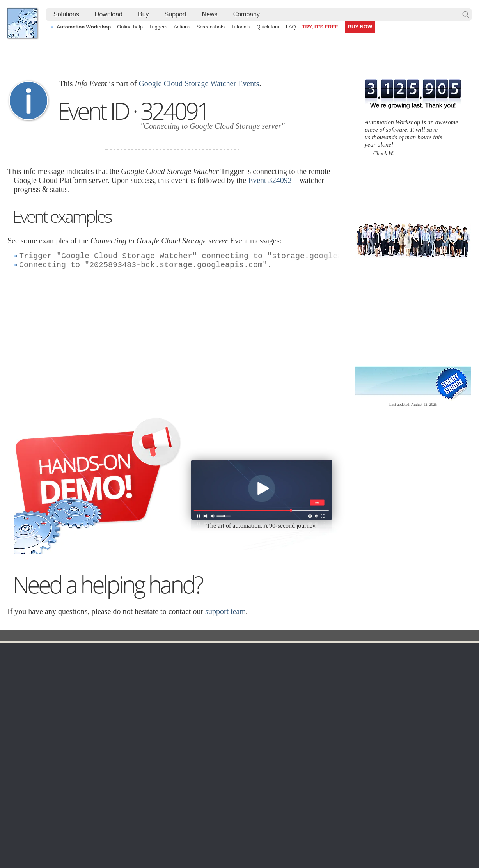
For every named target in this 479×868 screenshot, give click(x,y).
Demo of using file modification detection (207, 807)
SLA (387, 692)
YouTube (161, 842)
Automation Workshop (84, 27)
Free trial (88, 664)
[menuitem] (66, 14)
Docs (150, 636)
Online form (396, 673)
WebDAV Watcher (250, 701)
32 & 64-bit (90, 701)
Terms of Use (31, 664)
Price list (311, 701)
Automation (176, 652)
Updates (87, 692)
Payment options (321, 692)
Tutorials (240, 27)
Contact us (395, 664)
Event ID (177, 636)
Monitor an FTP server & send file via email (414, 789)
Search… (466, 14)
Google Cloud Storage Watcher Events (199, 83)
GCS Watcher (245, 720)
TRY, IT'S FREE (320, 27)
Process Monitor (248, 748)
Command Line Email (103, 682)
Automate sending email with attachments (209, 798)
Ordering (313, 652)
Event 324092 (270, 180)
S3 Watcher (243, 710)
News (210, 14)
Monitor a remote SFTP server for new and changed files (83, 789)
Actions (182, 27)
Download (109, 14)
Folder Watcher (247, 673)
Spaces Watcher (248, 729)
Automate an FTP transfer (393, 807)
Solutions (66, 14)
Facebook (186, 842)
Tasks (166, 701)
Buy (144, 14)
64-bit (84, 710)
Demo (166, 738)
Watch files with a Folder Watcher (55, 798)
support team (225, 611)
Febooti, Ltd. (22, 23)
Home (23, 652)
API (164, 710)
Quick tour (268, 27)
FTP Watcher (245, 682)
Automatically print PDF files (396, 798)
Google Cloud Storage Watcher (232, 636)
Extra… (238, 757)
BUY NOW (360, 27)
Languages (28, 673)
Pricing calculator (321, 682)
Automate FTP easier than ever (53, 807)
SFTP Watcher (246, 692)
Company (247, 14)
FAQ (291, 27)
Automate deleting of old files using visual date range (222, 789)
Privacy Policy (399, 682)
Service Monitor (247, 738)
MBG (307, 710)
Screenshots (211, 27)
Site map (26, 682)
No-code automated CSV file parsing (203, 816)
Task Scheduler (247, 664)
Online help (130, 27)
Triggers (158, 27)
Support (176, 14)
